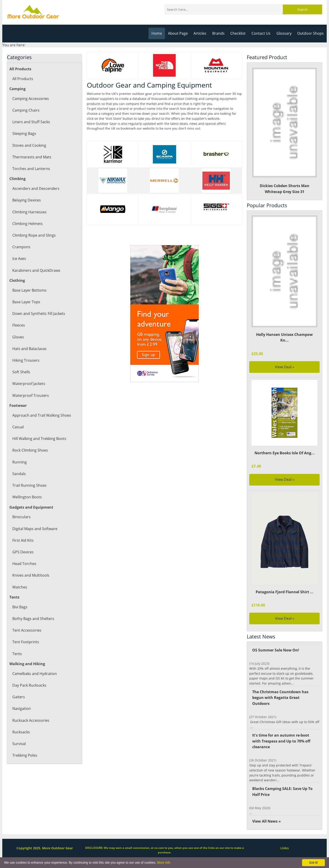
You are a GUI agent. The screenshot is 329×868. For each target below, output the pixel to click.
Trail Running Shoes (29, 485)
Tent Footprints (25, 642)
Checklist (240, 33)
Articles (202, 33)
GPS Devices (23, 552)
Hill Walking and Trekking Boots (39, 439)
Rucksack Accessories (31, 720)
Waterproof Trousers (30, 395)
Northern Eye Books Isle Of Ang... (284, 447)
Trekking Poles (25, 755)
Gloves (18, 337)
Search (302, 9)
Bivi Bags (20, 607)
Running (19, 462)
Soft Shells (21, 372)
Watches (20, 587)
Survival (19, 744)
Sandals (19, 474)
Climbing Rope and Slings (34, 235)
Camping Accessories (30, 99)
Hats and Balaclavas (29, 349)
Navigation (21, 709)
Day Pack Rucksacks (29, 685)
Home (159, 33)
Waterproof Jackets (29, 384)
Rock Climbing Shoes (30, 450)
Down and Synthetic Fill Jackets (38, 314)
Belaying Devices (27, 200)
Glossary (285, 33)
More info (164, 863)
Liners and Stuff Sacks (31, 122)
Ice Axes (19, 259)
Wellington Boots (27, 497)
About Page (180, 33)
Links (284, 837)
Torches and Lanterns (31, 169)
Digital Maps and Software (35, 529)
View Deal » (285, 361)
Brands (220, 33)
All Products (23, 79)
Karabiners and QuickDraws (36, 270)
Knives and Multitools (31, 575)
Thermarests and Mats (32, 157)
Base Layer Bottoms (29, 290)
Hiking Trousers (26, 360)
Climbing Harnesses (29, 212)
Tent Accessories (27, 630)
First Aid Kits (23, 540)
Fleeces (19, 325)
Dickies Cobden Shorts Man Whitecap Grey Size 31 (284, 131)
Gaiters (18, 697)
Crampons (21, 247)
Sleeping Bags (24, 133)
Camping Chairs (26, 110)
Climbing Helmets (27, 224)
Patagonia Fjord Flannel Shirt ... (285, 586)
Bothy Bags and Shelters (33, 619)
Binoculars (21, 517)
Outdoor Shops (311, 33)
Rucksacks (21, 732)
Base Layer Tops (26, 302)
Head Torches (24, 564)
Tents (17, 654)
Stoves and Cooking (29, 145)
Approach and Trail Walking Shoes (41, 415)
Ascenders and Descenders (35, 188)
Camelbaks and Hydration (34, 674)
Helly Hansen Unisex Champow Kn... (284, 335)
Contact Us (262, 33)
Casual (18, 427)
